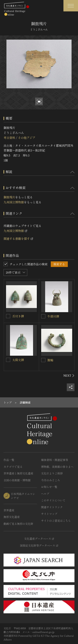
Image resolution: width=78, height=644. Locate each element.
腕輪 (50, 360)
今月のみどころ (51, 480)
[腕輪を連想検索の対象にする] (43, 360)
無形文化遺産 (12, 517)
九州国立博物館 (14, 202)
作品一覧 (9, 460)
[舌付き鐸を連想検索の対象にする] (8, 316)
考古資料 (9, 138)
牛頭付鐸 (53, 316)
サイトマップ (49, 514)
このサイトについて (53, 500)
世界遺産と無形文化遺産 (18, 473)
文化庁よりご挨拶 (52, 473)
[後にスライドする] (69, 376)
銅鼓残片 (9, 197)
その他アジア (27, 138)
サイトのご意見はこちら (56, 521)
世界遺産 (9, 510)
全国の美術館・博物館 (17, 480)
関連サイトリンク (52, 507)
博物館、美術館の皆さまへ (57, 467)
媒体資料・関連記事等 (55, 460)
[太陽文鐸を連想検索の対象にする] (8, 360)
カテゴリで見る (13, 467)
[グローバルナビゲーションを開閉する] (71, 6)
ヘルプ (45, 494)
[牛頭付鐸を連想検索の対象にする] (43, 316)
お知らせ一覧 (49, 487)
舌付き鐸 (18, 316)
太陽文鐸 (18, 360)
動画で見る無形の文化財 (18, 524)
